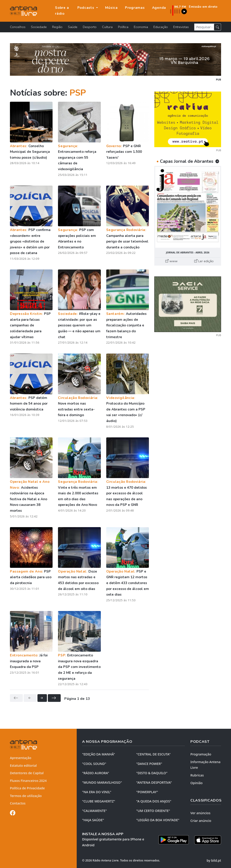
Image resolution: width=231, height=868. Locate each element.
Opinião (196, 783)
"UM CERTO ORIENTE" (153, 811)
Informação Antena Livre (205, 765)
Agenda (159, 8)
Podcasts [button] (86, 8)
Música (111, 8)
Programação (201, 754)
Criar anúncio (201, 821)
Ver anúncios (200, 813)
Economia (141, 27)
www (171, 261)
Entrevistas (181, 27)
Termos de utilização (26, 796)
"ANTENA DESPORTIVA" (154, 782)
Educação (161, 27)
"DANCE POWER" (149, 764)
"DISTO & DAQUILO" (152, 773)
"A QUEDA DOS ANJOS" (154, 801)
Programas (135, 8)
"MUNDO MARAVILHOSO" (102, 782)
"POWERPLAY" (147, 792)
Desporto (90, 27)
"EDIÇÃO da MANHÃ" (99, 754)
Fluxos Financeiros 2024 (28, 781)
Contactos (18, 803)
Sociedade (39, 27)
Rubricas (197, 775)
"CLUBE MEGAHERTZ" (99, 801)
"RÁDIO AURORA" (96, 773)
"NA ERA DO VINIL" (97, 792)
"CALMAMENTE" (95, 811)
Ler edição (204, 261)
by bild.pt (214, 860)
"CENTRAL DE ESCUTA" (153, 754)
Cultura (107, 27)
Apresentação (21, 758)
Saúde (73, 27)
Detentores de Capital (27, 773)
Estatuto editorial (23, 765)
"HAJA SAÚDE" (93, 820)
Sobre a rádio (62, 11)
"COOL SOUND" (94, 764)
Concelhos (18, 27)
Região (57, 27)
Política (123, 27)
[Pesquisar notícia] (204, 27)
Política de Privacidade (27, 788)
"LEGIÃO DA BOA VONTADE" (158, 820)
